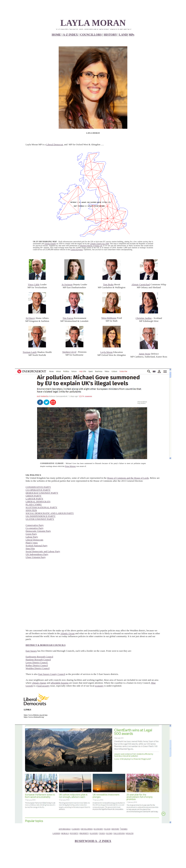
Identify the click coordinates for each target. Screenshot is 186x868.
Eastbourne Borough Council (39, 657)
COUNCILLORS (91, 35)
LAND (123, 35)
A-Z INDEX (70, 35)
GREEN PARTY (34, 496)
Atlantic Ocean (67, 633)
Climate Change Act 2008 (99, 244)
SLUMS (109, 833)
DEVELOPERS (87, 829)
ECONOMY (98, 829)
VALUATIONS (119, 833)
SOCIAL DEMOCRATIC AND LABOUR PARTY (50, 513)
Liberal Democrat (54, 144)
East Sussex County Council (52, 674)
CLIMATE (76, 829)
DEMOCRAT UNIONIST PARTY (42, 493)
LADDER (56, 833)
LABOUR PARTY (34, 499)
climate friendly (50, 244)
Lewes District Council (37, 662)
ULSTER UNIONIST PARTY (40, 519)
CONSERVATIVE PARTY (38, 487)
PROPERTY (84, 833)
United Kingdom (77, 250)
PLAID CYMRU (34, 504)
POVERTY (74, 833)
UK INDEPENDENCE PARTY (41, 516)
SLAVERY (94, 833)
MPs (131, 35)
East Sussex (31, 651)
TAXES (102, 833)
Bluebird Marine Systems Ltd (91, 246)
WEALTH (130, 833)
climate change (39, 683)
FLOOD (107, 829)
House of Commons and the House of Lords (128, 478)
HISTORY (110, 35)
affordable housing (60, 683)
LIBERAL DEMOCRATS (38, 502)
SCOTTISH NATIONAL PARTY (42, 507)
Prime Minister (70, 466)
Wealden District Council (38, 668)
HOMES (124, 829)
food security (43, 686)
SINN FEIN (31, 510)
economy (99, 686)
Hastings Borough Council (38, 660)
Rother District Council (37, 665)
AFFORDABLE (65, 829)
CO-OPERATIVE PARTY (38, 490)
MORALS (65, 833)
